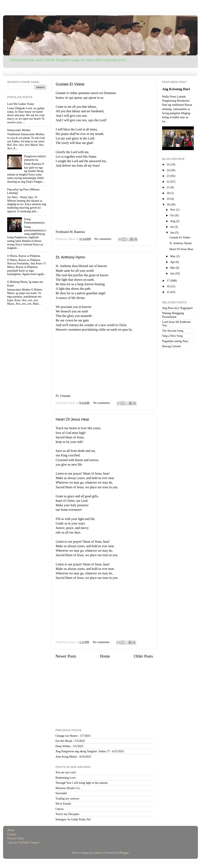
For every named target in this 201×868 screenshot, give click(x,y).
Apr (173, 262)
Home (105, 656)
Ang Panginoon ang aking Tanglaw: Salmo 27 (83, 751)
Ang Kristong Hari (176, 89)
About (11, 830)
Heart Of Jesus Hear (72, 419)
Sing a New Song (172, 336)
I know (60, 809)
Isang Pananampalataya (34, 221)
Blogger (124, 853)
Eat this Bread (64, 741)
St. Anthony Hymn (70, 257)
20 (168, 193)
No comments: (104, 239)
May (173, 256)
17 (168, 281)
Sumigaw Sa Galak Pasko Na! (73, 819)
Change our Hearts (67, 736)
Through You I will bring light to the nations (82, 783)
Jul (172, 227)
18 (168, 204)
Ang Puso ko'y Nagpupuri (177, 308)
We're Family (63, 804)
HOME (12, 72)
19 (168, 199)
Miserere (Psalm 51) (68, 788)
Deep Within (63, 746)
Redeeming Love (66, 778)
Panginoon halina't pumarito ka (35, 158)
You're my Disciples (67, 814)
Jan (173, 273)
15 (168, 292)
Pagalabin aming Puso (175, 341)
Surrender (61, 793)
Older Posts (143, 656)
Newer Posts (66, 656)
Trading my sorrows (67, 798)
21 (168, 187)
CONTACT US (49, 72)
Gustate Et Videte (70, 84)
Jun (173, 232)
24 (168, 170)
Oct (173, 215)
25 (168, 164)
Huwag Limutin (172, 346)
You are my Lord (65, 772)
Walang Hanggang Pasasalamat (173, 315)
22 (168, 182)
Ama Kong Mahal (66, 757)
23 (168, 176)
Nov (173, 210)
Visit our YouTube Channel (23, 842)
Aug (173, 221)
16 (168, 286)
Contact (12, 834)
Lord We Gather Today (21, 104)
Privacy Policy (16, 838)
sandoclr (98, 853)
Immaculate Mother (19, 130)
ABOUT (28, 72)
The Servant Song (173, 331)
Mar (173, 268)
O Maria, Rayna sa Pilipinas (24, 256)
